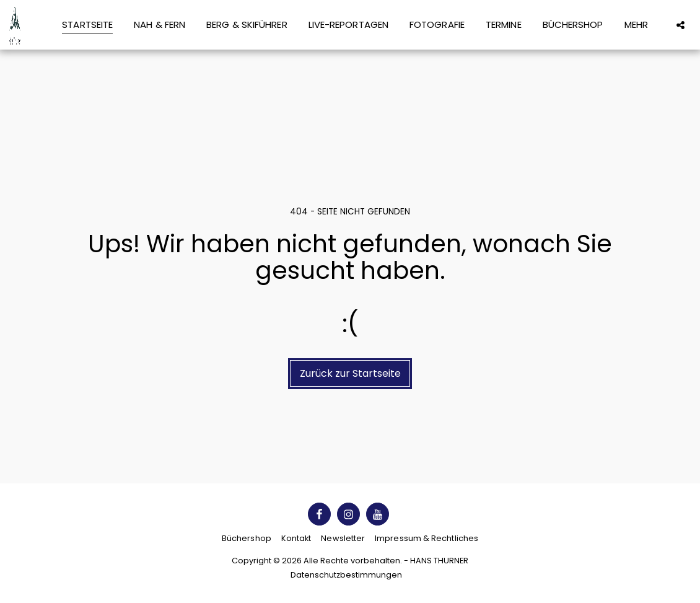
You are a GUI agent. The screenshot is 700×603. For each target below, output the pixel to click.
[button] (680, 25)
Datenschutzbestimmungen (346, 575)
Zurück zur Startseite (350, 373)
